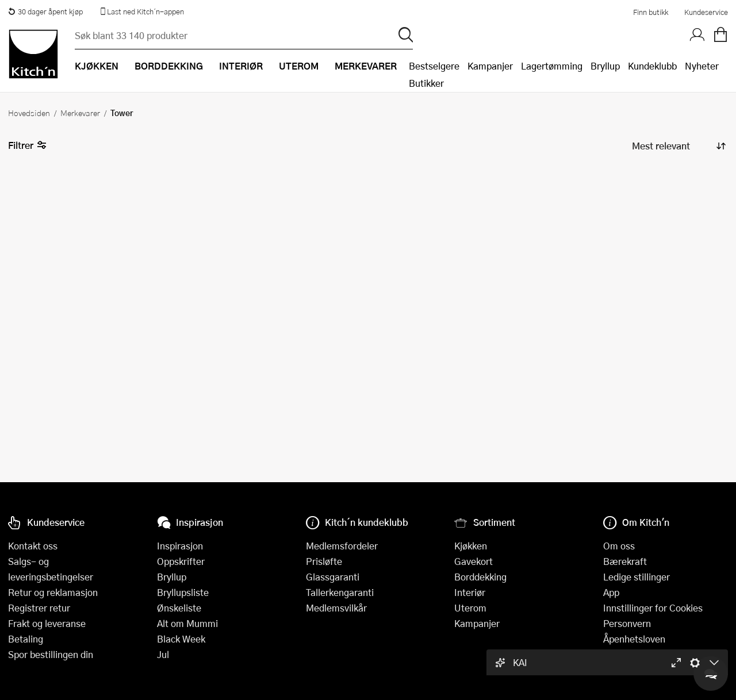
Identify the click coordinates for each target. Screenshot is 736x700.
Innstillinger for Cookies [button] (653, 608)
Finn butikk (651, 12)
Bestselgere (434, 66)
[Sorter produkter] (678, 146)
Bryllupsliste (183, 592)
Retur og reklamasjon (53, 592)
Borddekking (480, 577)
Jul (163, 654)
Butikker (426, 83)
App (611, 592)
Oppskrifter (181, 561)
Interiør (470, 592)
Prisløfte (324, 561)
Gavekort (474, 561)
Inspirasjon (180, 546)
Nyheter (702, 66)
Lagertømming (552, 66)
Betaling (26, 639)
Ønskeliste (179, 608)
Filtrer (27, 146)
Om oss (619, 546)
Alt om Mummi (187, 623)
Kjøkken (471, 546)
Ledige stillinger (637, 577)
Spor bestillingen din (51, 654)
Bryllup (605, 66)
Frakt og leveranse (47, 623)
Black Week (181, 639)
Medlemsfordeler (342, 546)
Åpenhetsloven (634, 639)
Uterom (470, 608)
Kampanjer (490, 66)
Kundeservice (706, 12)
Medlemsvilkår (336, 608)
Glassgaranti (333, 577)
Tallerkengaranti (340, 592)
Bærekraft (625, 561)
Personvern (627, 623)
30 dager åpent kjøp (45, 11)
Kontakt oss (33, 546)
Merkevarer (80, 113)
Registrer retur (39, 608)
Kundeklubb (652, 66)
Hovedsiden (29, 113)
